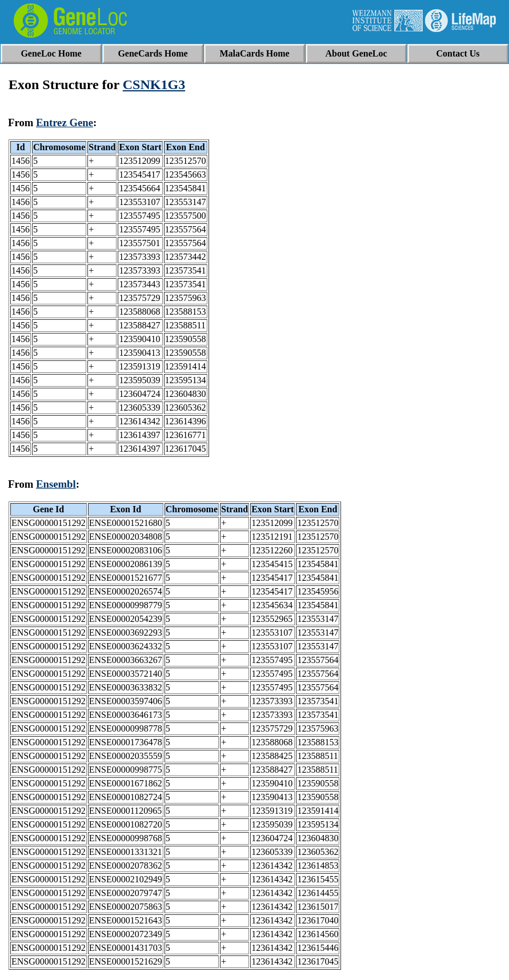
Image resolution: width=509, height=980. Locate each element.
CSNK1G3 (154, 85)
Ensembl (56, 484)
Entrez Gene (65, 122)
